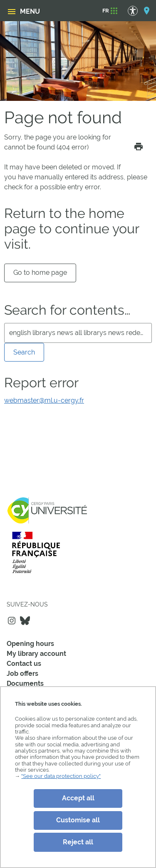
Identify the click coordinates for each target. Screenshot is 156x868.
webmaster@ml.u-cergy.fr (44, 400)
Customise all (78, 820)
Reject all (78, 842)
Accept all (78, 798)
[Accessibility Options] (137, 11)
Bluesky (25, 621)
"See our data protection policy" (61, 776)
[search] (78, 333)
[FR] (106, 11)
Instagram (12, 621)
